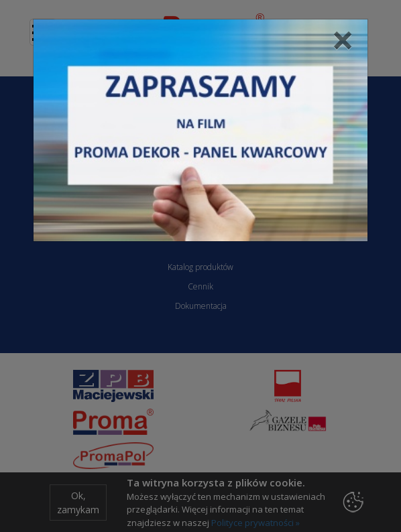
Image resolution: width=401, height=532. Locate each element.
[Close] (343, 40)
